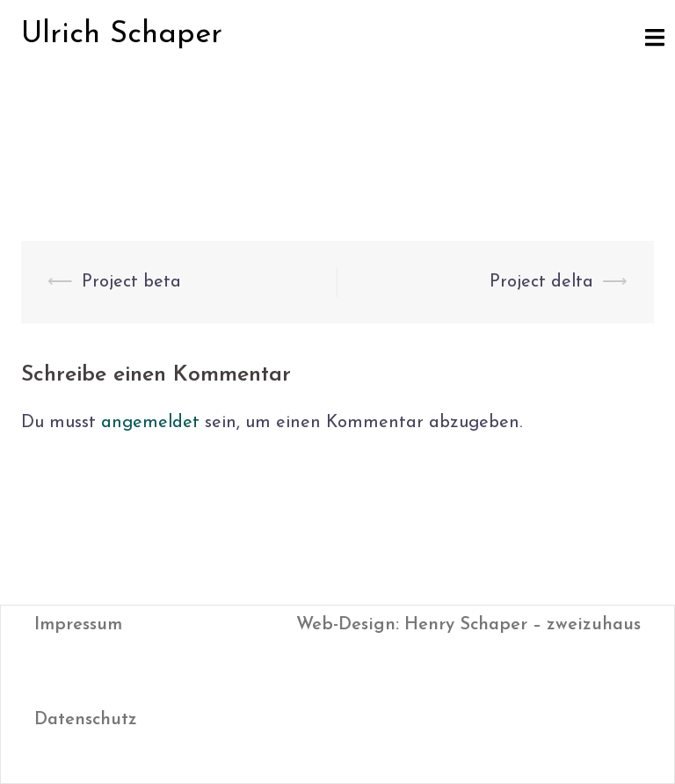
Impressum (78, 625)
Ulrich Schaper (122, 35)
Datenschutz (86, 720)
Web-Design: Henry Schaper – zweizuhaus (468, 625)
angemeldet (150, 423)
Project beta (131, 282)
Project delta (541, 282)
